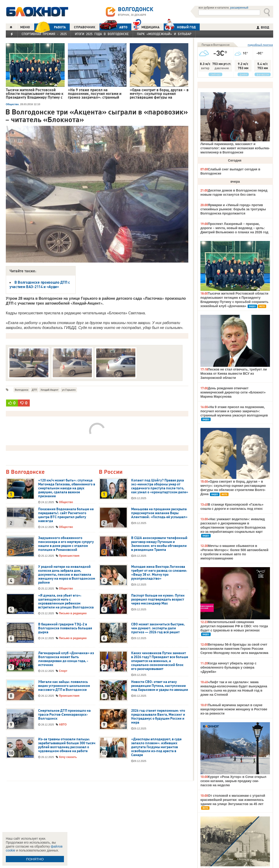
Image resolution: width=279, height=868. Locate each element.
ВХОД (263, 27)
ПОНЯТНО (35, 859)
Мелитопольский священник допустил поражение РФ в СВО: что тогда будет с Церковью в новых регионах (234, 626)
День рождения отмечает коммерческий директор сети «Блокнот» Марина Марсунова (233, 392)
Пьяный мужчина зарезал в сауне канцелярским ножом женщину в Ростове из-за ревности (234, 709)
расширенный (239, 8)
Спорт (63, 671)
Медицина (146, 27)
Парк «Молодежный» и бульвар (164, 34)
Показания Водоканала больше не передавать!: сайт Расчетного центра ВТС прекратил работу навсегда (66, 515)
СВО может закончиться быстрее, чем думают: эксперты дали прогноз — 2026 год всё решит (158, 628)
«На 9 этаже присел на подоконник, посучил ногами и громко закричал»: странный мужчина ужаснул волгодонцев (234, 411)
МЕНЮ (25, 27)
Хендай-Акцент (49, 390)
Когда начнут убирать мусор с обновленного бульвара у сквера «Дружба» (228, 667)
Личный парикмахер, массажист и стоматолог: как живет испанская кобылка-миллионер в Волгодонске (235, 148)
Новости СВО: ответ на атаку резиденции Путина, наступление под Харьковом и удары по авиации (160, 686)
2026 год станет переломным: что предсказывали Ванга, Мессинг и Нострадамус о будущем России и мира (158, 717)
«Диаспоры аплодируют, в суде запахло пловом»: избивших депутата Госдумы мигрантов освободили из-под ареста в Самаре (156, 747)
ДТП (34, 390)
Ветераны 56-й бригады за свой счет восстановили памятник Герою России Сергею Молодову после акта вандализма (234, 649)
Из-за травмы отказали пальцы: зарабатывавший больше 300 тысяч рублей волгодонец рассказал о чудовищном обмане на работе (67, 745)
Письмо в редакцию (73, 613)
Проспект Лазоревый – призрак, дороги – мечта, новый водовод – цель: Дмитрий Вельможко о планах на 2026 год (234, 228)
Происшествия (69, 556)
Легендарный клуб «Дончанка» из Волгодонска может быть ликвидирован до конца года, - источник (66, 659)
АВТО (113, 27)
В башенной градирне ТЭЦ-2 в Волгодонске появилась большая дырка (65, 628)
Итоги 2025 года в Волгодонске (102, 34)
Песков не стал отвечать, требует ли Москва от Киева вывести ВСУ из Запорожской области (234, 374)
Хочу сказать (68, 757)
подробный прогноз (260, 45)
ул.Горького (69, 390)
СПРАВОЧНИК (85, 27)
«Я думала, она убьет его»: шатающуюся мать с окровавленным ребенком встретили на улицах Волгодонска (66, 601)
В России (111, 472)
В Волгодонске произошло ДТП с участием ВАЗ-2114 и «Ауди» (40, 284)
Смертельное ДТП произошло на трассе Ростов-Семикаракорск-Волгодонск (64, 715)
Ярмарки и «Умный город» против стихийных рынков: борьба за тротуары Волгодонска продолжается (233, 209)
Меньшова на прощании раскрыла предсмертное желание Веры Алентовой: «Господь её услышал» (159, 513)
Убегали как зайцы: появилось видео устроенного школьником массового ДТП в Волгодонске (64, 686)
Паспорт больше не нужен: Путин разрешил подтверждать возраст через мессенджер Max (158, 599)
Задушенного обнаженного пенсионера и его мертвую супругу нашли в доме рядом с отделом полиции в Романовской (66, 544)
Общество (12, 104)
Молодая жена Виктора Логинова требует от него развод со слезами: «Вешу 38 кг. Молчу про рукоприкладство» (159, 573)
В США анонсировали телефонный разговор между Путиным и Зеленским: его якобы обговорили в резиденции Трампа (159, 544)
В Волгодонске (25, 472)
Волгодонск (22, 390)
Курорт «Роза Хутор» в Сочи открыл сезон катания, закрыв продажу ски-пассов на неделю (233, 781)
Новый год (180, 27)
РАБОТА (50, 27)
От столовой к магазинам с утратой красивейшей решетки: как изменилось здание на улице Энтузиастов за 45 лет (233, 800)
